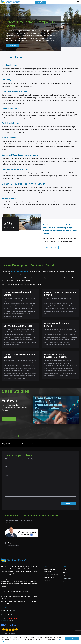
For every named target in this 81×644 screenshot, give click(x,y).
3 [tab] (24, 436)
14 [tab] (56, 436)
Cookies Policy (23, 591)
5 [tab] (30, 436)
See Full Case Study (9, 419)
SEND (68, 504)
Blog (64, 581)
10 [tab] (44, 436)
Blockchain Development (51, 574)
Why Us (65, 572)
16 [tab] (61, 436)
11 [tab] (47, 436)
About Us (65, 569)
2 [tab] (21, 436)
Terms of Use (14, 591)
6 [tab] (33, 436)
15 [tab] (58, 436)
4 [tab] (27, 436)
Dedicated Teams (48, 577)
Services (46, 566)
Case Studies (67, 578)
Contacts (4, 608)
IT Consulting (47, 580)
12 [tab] (50, 436)
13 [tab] (53, 436)
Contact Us (12, 45)
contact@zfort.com (14, 545)
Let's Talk (41, 2)
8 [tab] (38, 436)
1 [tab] (18, 436)
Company (65, 566)
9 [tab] (41, 436)
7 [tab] (36, 436)
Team (64, 575)
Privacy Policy (5, 591)
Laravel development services (19, 271)
